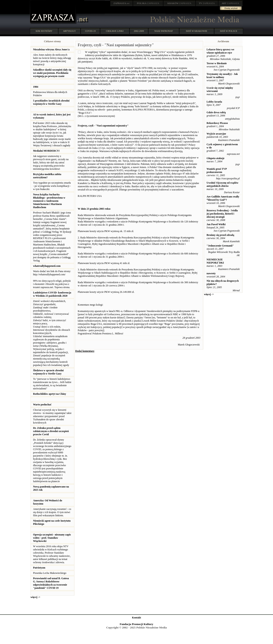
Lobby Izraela (214, 102)
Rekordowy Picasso (217, 123)
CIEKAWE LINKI (115, 31)
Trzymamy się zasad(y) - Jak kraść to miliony (222, 76)
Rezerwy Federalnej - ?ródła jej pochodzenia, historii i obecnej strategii (222, 214)
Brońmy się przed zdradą (220, 235)
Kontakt (137, 618)
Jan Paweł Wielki (216, 224)
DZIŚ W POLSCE (229, 31)
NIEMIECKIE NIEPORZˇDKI (215, 261)
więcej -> (35, 597)
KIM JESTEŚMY (44, 31)
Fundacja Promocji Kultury (136, 624)
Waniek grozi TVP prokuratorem (217, 170)
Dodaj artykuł (231, 8)
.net (122, 3)
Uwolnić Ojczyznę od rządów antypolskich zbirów (223, 184)
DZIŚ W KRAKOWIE (197, 31)
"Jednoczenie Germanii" (220, 246)
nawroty (211, 273)
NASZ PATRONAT (164, 31)
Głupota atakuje (216, 158)
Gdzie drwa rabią (216, 112)
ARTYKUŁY (70, 31)
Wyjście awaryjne (216, 134)
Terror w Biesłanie (217, 63)
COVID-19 (90, 31)
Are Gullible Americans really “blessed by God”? (223, 198)
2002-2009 (139, 31)
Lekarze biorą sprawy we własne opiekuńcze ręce (221, 51)
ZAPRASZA (148, 3)
